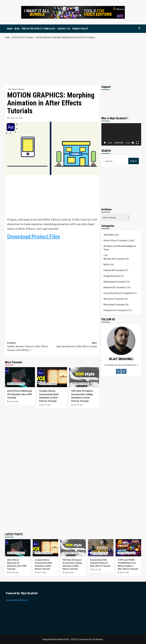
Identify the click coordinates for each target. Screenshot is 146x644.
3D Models (109, 235)
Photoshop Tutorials (114, 304)
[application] (121, 134)
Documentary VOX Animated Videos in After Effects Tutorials (100, 563)
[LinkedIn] (124, 371)
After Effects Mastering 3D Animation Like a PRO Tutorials (20, 394)
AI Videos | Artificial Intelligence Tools (120, 248)
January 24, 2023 (16, 118)
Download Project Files (34, 236)
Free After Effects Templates (118, 293)
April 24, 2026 (78, 405)
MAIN (10, 29)
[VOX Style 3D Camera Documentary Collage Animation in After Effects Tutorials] (84, 377)
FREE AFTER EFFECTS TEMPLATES (38, 29)
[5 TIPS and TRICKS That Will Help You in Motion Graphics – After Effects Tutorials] (128, 548)
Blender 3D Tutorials (114, 259)
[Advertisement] (73, 62)
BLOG (17, 29)
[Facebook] (118, 371)
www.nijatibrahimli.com (17, 600)
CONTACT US (64, 29)
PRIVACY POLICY (80, 29)
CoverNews (83, 639)
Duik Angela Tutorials (114, 282)
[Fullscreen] (137, 143)
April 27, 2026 (46, 405)
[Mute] (133, 143)
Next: (75, 345)
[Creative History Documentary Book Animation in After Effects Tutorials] (52, 377)
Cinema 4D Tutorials (114, 270)
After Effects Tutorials (115, 240)
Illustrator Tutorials (113, 299)
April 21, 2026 (97, 570)
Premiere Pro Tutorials (115, 310)
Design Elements (112, 276)
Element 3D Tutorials (114, 287)
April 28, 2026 (14, 402)
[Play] (105, 143)
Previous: (30, 347)
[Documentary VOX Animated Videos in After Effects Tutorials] (101, 548)
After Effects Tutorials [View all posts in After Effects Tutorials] (16, 89)
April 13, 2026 (124, 573)
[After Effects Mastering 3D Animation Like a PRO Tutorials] (20, 377)
